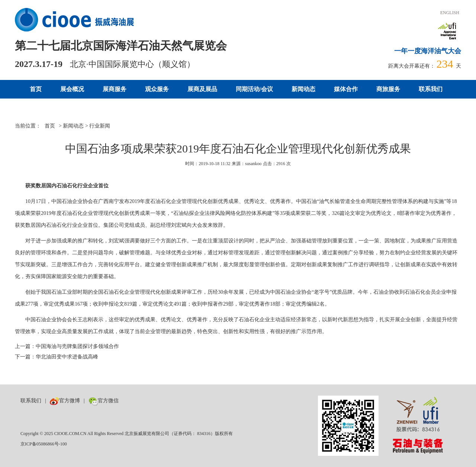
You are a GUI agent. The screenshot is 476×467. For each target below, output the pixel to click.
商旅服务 (388, 89)
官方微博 (65, 401)
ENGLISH (450, 13)
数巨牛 (130, 401)
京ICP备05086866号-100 (44, 444)
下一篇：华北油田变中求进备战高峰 (57, 357)
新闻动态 (303, 89)
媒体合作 (346, 89)
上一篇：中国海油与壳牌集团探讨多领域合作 (67, 346)
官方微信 (104, 401)
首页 (36, 89)
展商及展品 (202, 89)
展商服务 (115, 89)
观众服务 (157, 89)
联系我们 (431, 89)
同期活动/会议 (254, 89)
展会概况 (72, 89)
